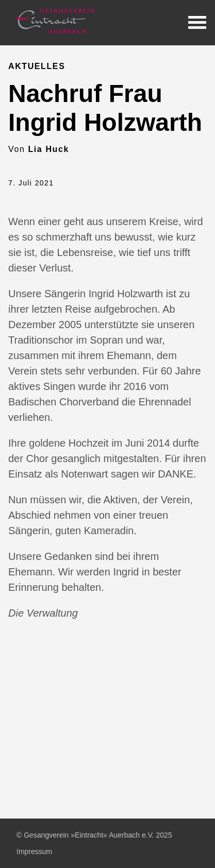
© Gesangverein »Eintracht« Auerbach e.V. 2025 (94, 835)
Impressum (34, 852)
